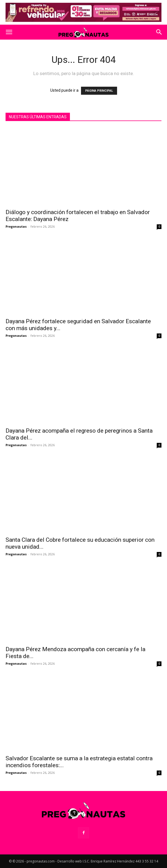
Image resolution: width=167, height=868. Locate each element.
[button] (9, 32)
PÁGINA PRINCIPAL (99, 91)
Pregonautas (16, 226)
